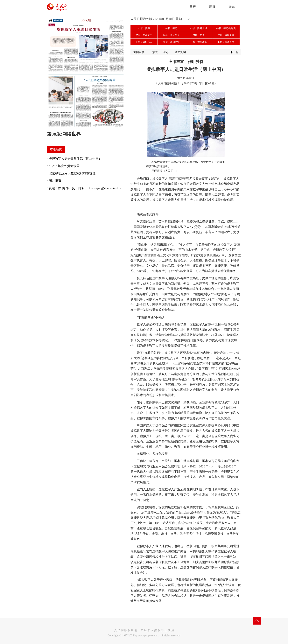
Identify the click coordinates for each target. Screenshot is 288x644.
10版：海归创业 (171, 42)
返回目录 (139, 52)
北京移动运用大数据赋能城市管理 (72, 173)
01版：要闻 (144, 28)
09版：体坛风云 (144, 42)
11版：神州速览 (199, 42)
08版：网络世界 (226, 35)
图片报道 (55, 181)
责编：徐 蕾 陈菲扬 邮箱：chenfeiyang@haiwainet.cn (85, 188)
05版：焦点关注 (144, 35)
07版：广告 (199, 35)
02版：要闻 (171, 28)
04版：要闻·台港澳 (226, 28)
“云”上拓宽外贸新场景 (64, 166)
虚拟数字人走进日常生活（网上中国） (75, 159)
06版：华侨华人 (171, 35)
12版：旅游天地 (226, 42)
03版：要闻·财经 (199, 28)
